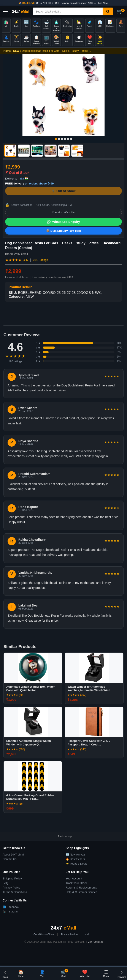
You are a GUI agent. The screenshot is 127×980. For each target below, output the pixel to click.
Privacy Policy (11, 888)
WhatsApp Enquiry (63, 222)
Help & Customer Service (81, 892)
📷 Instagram (11, 911)
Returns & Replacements (81, 888)
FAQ (5, 883)
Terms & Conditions (15, 892)
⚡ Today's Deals (76, 864)
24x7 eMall (21, 254)
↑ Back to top (63, 836)
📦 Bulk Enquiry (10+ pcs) (63, 231)
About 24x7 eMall (13, 855)
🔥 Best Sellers (75, 859)
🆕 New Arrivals (76, 855)
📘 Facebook (11, 907)
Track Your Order (76, 883)
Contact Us (10, 859)
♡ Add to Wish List (64, 212)
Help (87, 934)
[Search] (68, 11)
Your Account (74, 878)
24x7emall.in (95, 942)
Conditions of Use (44, 934)
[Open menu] (5, 11)
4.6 (26, 260)
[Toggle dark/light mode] (100, 40)
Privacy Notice (69, 934)
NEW (16, 51)
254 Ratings (40, 260)
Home (7, 51)
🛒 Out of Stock (63, 191)
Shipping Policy (12, 878)
